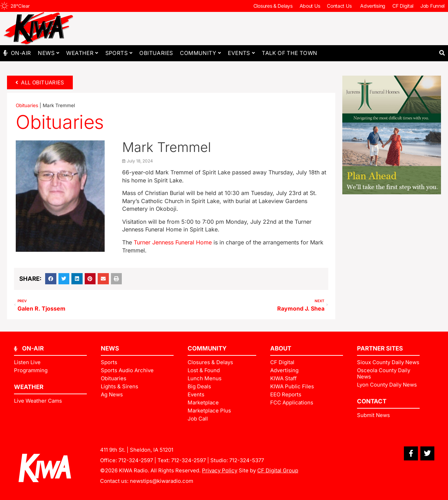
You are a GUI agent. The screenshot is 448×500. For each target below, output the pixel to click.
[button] (442, 53)
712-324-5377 (247, 460)
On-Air (21, 53)
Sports (119, 53)
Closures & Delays (273, 6)
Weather (82, 53)
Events (241, 53)
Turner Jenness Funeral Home (174, 242)
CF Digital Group (278, 470)
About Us (310, 6)
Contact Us (340, 6)
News (48, 53)
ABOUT (281, 348)
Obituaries (156, 53)
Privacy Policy (220, 470)
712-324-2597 (136, 460)
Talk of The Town (289, 53)
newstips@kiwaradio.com (162, 481)
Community (200, 53)
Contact (372, 401)
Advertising (373, 6)
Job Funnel (432, 6)
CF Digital (403, 6)
